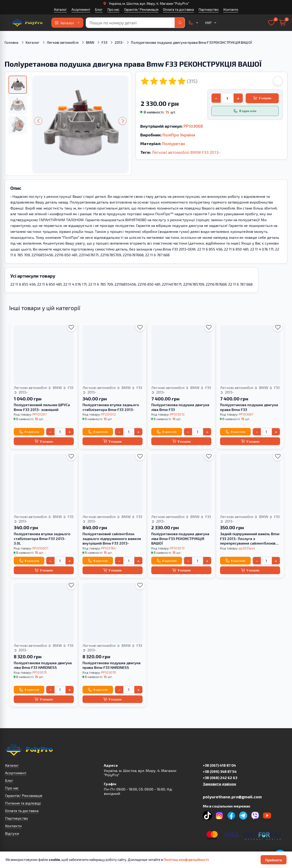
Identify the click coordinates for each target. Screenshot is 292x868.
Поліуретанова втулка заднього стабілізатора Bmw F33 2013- (111, 407)
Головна (11, 42)
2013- (119, 42)
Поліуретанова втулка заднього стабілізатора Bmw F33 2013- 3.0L (42, 539)
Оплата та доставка (178, 9)
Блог (99, 9)
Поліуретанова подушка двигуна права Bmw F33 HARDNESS (112, 665)
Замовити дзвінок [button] (219, 784)
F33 (104, 42)
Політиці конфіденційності (186, 860)
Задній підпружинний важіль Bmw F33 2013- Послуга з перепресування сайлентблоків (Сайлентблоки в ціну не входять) (250, 539)
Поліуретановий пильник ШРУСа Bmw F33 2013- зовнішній (42, 407)
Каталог (60, 9)
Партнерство (209, 9)
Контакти (231, 9)
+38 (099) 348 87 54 (220, 771)
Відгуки (12, 833)
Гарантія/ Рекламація (141, 9)
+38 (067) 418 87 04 (219, 765)
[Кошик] (282, 23)
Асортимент (81, 9)
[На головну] (27, 23)
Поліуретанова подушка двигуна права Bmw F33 (249, 407)
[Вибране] (271, 23)
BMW (90, 42)
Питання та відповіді (23, 803)
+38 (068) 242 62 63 (220, 778)
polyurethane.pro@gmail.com (232, 797)
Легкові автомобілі (63, 42)
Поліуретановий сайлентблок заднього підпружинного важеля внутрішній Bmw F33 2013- (112, 539)
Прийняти (274, 860)
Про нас (113, 9)
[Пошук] (180, 23)
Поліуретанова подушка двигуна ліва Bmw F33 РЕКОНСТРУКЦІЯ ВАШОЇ (180, 539)
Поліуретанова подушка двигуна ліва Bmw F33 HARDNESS (43, 665)
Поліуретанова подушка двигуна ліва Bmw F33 (180, 407)
